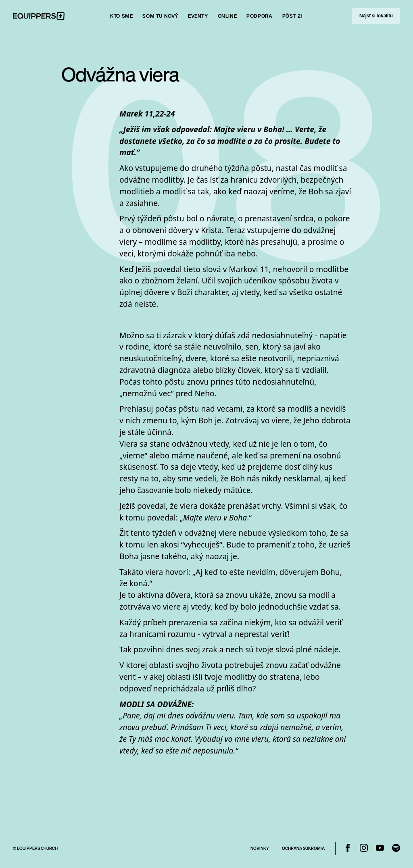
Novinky (260, 848)
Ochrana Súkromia (303, 848)
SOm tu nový (160, 16)
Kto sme (121, 16)
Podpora (259, 16)
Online (227, 16)
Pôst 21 (293, 16)
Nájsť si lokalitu (376, 16)
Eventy (198, 16)
